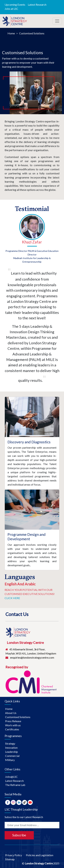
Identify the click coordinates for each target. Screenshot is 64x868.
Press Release (13, 721)
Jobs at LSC (11, 9)
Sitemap (10, 859)
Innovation (11, 748)
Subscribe (19, 835)
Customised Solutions (32, 33)
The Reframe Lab (15, 785)
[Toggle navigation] (57, 21)
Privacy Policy (16, 855)
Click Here (12, 598)
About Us (11, 713)
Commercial (12, 756)
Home (11, 33)
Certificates (12, 729)
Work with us (13, 725)
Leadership (12, 752)
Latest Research (37, 5)
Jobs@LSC (11, 777)
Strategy (10, 743)
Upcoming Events (15, 5)
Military (10, 760)
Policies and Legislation (41, 855)
